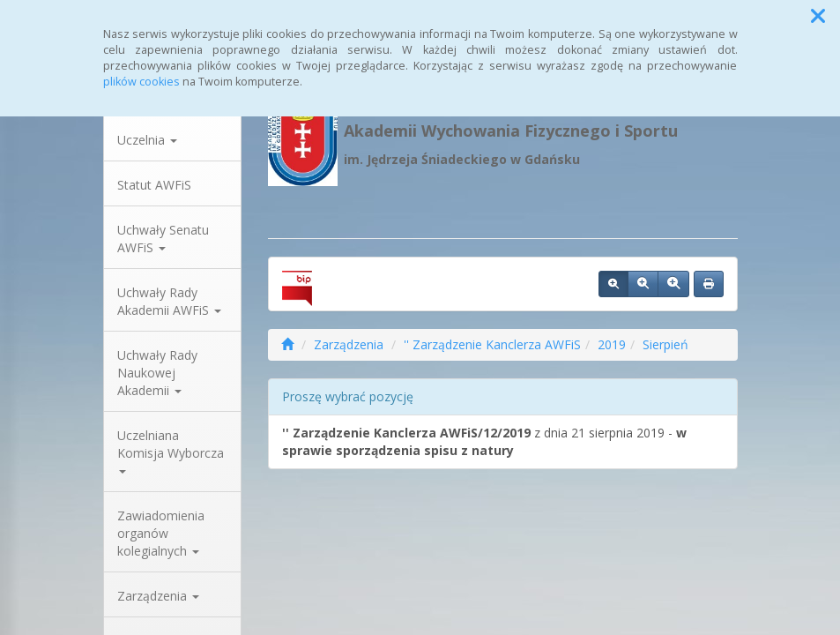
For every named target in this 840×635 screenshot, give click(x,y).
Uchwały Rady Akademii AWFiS (169, 301)
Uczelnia (147, 140)
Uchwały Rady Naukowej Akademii (157, 373)
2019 (612, 344)
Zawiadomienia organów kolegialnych (161, 533)
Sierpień (665, 344)
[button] (818, 16)
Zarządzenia (158, 596)
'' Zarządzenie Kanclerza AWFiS (492, 344)
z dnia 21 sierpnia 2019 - (484, 441)
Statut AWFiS (154, 185)
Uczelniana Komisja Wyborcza (171, 450)
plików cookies (141, 82)
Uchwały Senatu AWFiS (163, 239)
